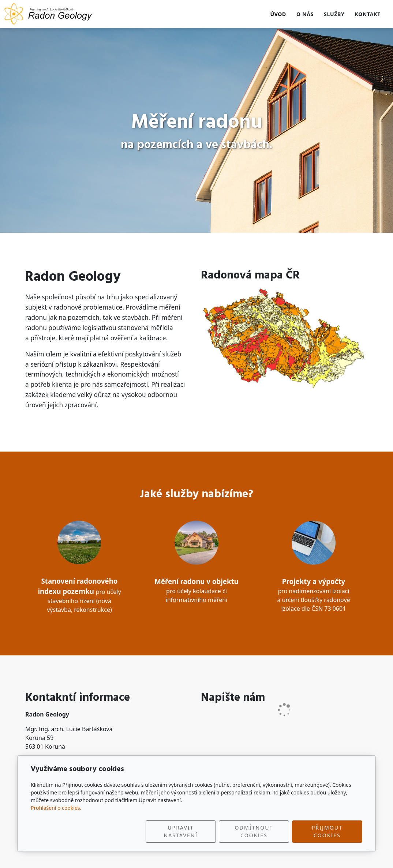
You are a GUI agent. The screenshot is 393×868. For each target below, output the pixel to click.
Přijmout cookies (327, 831)
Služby (334, 14)
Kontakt (368, 14)
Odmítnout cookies (254, 831)
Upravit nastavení (181, 831)
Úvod (278, 14)
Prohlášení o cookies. (56, 808)
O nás (305, 14)
